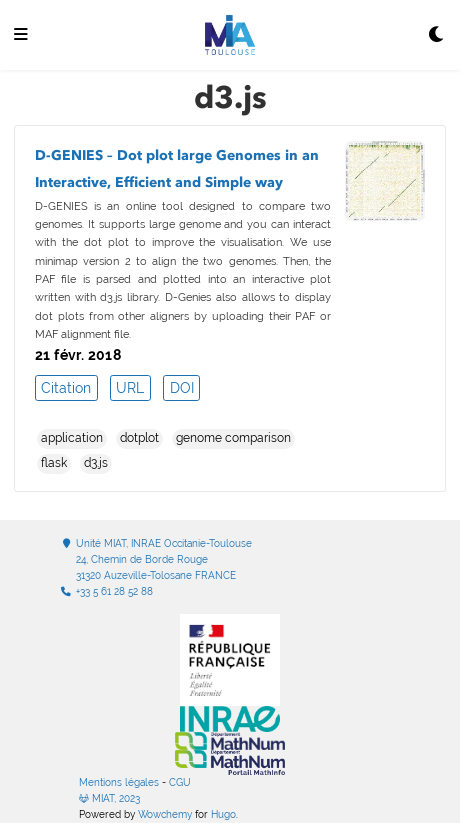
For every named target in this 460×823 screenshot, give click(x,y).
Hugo (223, 814)
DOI (182, 388)
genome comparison (233, 438)
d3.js (96, 463)
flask (54, 463)
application (72, 438)
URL (130, 388)
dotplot (139, 438)
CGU (180, 782)
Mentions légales (119, 782)
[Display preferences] (437, 35)
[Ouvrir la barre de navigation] (21, 35)
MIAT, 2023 (109, 798)
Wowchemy (165, 814)
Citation (66, 388)
